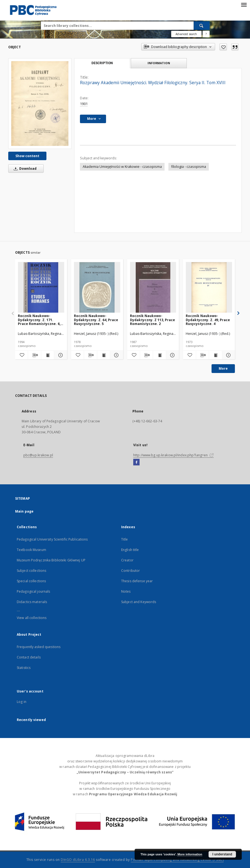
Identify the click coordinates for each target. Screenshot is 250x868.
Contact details (29, 657)
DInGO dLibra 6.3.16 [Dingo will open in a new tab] (78, 860)
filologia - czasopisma (189, 167)
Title (125, 539)
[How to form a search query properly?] (206, 34)
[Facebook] (136, 462)
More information (190, 854)
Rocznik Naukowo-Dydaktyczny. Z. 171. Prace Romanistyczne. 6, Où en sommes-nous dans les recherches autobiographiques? (40, 320)
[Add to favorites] (223, 47)
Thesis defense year (137, 581)
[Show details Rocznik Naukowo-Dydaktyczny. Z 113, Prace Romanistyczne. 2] (172, 355)
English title (130, 550)
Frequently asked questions (39, 647)
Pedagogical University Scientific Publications (52, 539)
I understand (222, 854)
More (223, 368)
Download (24, 169)
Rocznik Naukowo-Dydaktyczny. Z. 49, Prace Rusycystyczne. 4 (208, 320)
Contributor (130, 571)
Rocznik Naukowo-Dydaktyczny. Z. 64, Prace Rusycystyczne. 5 (96, 320)
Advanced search (186, 34)
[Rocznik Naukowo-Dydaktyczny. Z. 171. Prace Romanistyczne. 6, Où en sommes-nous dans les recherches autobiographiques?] (41, 288)
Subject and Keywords (139, 602)
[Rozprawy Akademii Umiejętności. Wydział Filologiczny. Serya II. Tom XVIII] (40, 104)
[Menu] (244, 4)
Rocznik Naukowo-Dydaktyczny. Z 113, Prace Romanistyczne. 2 (152, 320)
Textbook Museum (31, 550)
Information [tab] (159, 63)
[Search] (202, 26)
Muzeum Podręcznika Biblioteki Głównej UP (51, 560)
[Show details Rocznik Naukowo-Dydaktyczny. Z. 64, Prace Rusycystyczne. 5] (116, 355)
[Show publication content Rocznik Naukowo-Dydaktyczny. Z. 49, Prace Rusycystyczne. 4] (215, 355)
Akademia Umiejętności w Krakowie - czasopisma (122, 167)
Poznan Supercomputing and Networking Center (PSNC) (177, 860)
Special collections (31, 581)
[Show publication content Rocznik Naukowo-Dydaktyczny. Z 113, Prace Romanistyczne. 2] (159, 355)
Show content (27, 156)
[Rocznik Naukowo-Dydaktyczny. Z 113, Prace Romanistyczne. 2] (153, 288)
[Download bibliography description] (34, 355)
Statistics (24, 668)
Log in (22, 702)
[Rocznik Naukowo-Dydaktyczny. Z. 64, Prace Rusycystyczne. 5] (97, 288)
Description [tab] (102, 63)
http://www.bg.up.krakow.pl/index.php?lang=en (173, 455)
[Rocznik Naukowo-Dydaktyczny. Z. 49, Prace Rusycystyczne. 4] (209, 288)
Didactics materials (32, 602)
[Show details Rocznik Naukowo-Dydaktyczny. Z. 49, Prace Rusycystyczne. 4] (228, 355)
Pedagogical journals (33, 591)
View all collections (32, 618)
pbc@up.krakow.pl (38, 455)
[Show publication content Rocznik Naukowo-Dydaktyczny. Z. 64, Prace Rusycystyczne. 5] (104, 355)
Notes (126, 591)
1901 (84, 104)
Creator (127, 560)
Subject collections (31, 571)
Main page (24, 511)
